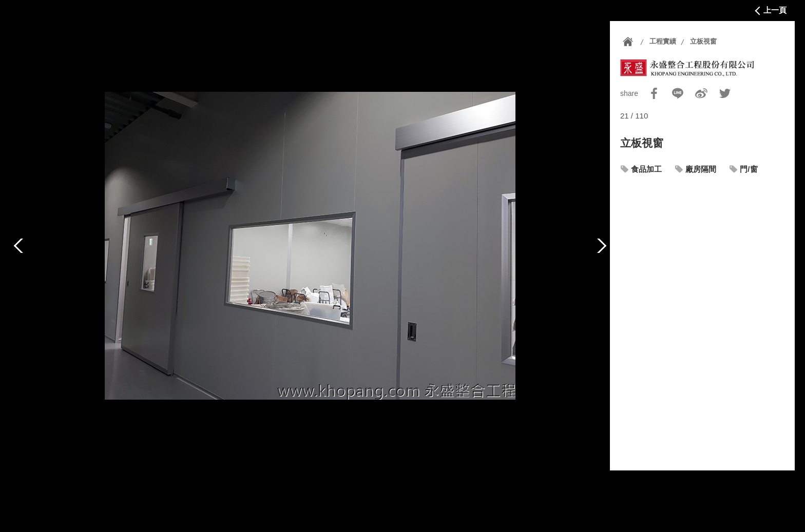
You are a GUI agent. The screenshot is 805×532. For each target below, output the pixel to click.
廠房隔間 (701, 169)
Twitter (725, 93)
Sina (701, 93)
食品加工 (646, 169)
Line (678, 93)
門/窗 (749, 169)
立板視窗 (703, 41)
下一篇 (602, 246)
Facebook (654, 93)
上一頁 (775, 10)
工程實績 (663, 41)
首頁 (628, 42)
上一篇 (18, 246)
